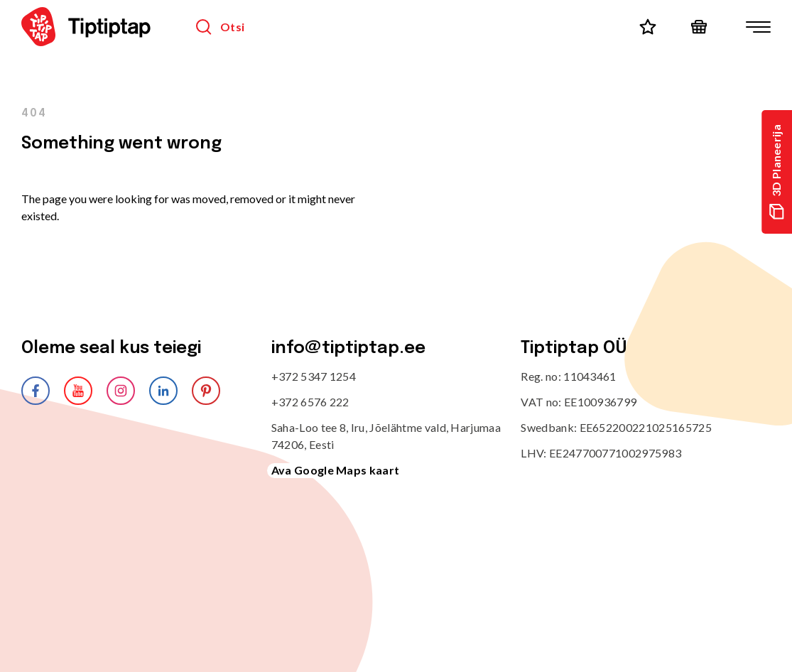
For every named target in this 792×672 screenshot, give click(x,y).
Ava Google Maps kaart (336, 470)
